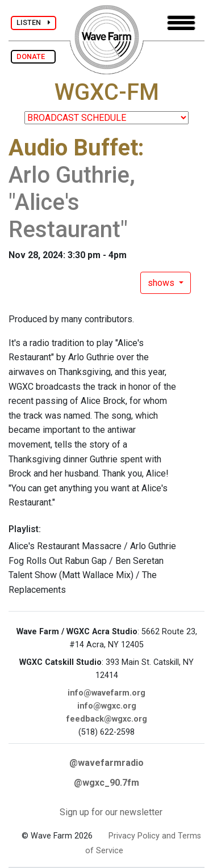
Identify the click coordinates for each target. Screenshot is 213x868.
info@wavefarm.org (106, 693)
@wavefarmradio (106, 763)
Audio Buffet (73, 148)
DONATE (33, 56)
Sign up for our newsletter (111, 812)
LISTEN (34, 22)
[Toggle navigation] (181, 23)
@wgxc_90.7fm (106, 783)
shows (162, 283)
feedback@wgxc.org (107, 719)
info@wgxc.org (107, 706)
